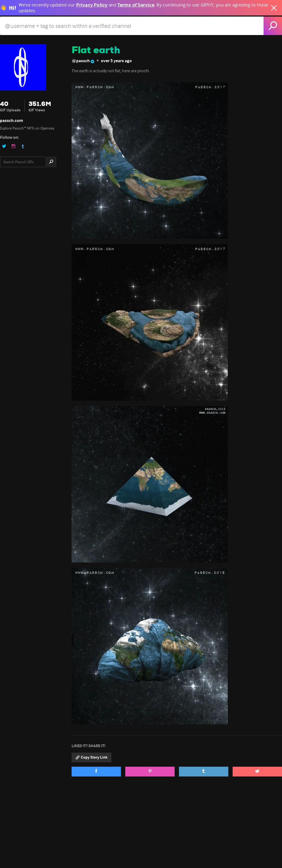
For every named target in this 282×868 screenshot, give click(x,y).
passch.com (12, 120)
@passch (83, 61)
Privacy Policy (92, 5)
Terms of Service (136, 5)
